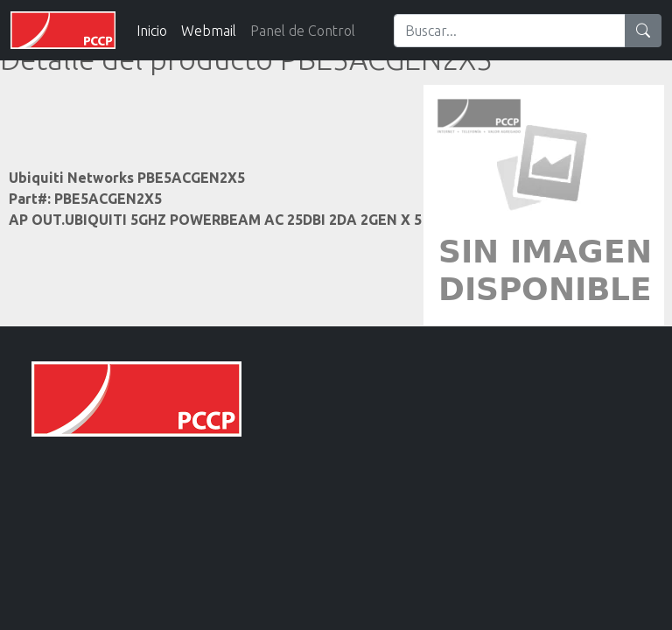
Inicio (152, 31)
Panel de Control (303, 31)
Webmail (209, 31)
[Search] (510, 31)
